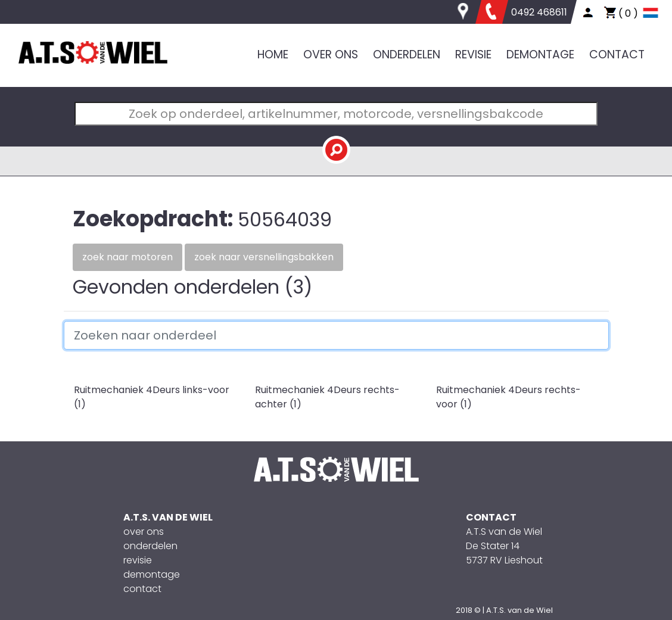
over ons (144, 532)
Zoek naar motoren (127, 257)
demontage (152, 574)
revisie (138, 560)
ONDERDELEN (407, 54)
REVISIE (473, 54)
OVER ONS (331, 54)
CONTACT (617, 54)
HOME (273, 54)
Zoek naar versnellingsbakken (264, 257)
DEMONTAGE (540, 54)
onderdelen (150, 546)
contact (142, 589)
